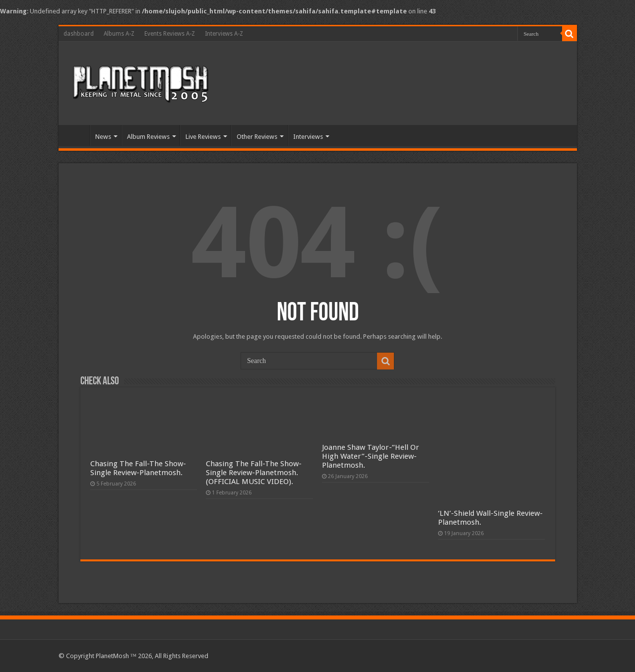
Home (76, 135)
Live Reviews (203, 137)
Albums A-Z (119, 34)
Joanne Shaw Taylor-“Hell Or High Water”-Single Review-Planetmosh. (371, 456)
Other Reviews (257, 137)
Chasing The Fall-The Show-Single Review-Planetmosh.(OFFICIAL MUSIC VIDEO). (254, 473)
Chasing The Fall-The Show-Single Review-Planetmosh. (138, 468)
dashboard (79, 34)
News (103, 137)
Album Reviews (148, 137)
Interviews (308, 137)
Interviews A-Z (224, 34)
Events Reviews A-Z (170, 34)
